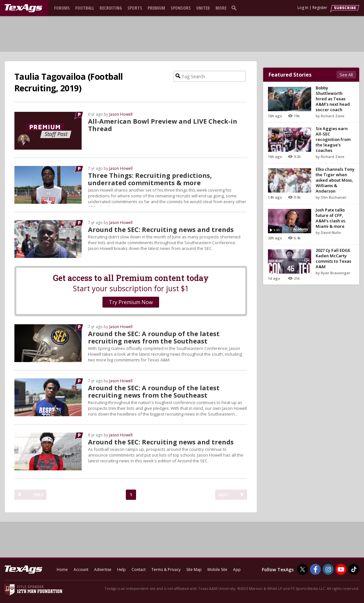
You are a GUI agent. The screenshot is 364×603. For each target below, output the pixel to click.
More (221, 8)
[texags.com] (23, 8)
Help (121, 570)
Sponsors (181, 8)
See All (346, 75)
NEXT (224, 495)
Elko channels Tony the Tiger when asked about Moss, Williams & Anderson (335, 180)
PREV (38, 495)
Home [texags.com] (62, 570)
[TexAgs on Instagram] (328, 569)
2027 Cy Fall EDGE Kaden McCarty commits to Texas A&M (333, 258)
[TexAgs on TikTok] (354, 569)
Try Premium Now (131, 302)
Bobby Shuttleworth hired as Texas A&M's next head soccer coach (333, 99)
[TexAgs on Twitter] (303, 569)
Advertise (103, 570)
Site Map (194, 570)
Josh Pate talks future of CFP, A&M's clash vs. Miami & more (331, 218)
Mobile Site (217, 570)
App (237, 570)
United (203, 8)
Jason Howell (121, 114)
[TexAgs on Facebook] (315, 569)
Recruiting (111, 8)
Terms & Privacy (166, 570)
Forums (62, 8)
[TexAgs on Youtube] (341, 569)
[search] (235, 8)
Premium (156, 8)
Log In (303, 8)
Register (320, 8)
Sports (135, 8)
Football (85, 8)
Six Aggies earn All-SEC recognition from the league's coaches (333, 139)
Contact (139, 570)
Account (81, 570)
